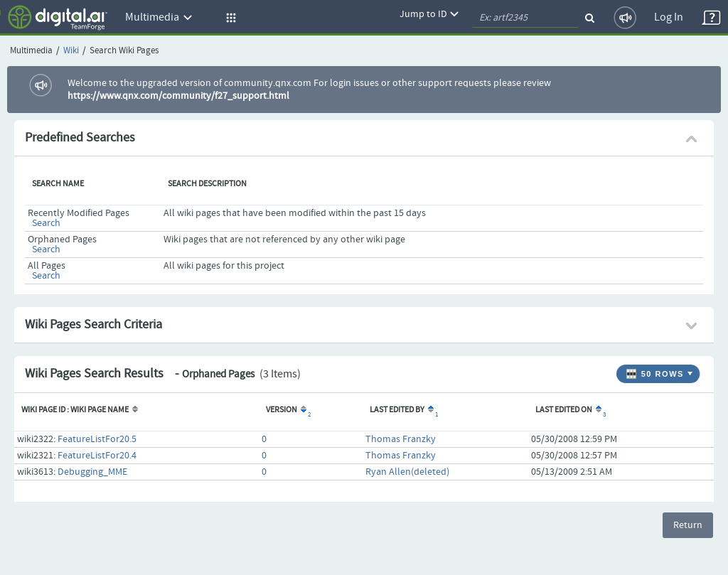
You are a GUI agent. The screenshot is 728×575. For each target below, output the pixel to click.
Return (688, 525)
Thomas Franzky (401, 439)
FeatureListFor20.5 (97, 439)
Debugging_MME (92, 472)
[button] (229, 18)
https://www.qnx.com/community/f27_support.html (178, 96)
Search (46, 223)
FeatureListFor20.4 (97, 456)
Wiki (71, 51)
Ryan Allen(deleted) (407, 472)
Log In (669, 17)
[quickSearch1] (525, 18)
